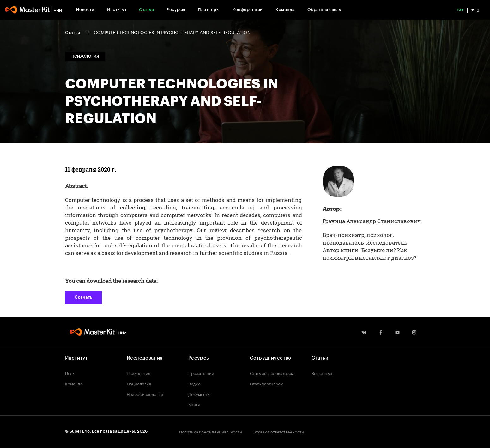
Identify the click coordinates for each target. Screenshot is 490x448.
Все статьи (322, 373)
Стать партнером (267, 383)
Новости (85, 10)
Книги (194, 404)
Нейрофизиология (145, 394)
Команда (285, 10)
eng (475, 9)
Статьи (146, 10)
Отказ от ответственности (278, 431)
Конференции (248, 10)
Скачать (83, 297)
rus (460, 9)
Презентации (201, 373)
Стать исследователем (272, 373)
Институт (117, 10)
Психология (139, 373)
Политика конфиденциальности (211, 431)
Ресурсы (176, 10)
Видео (194, 383)
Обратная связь (324, 10)
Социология (139, 383)
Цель (70, 373)
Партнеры (209, 10)
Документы (199, 394)
